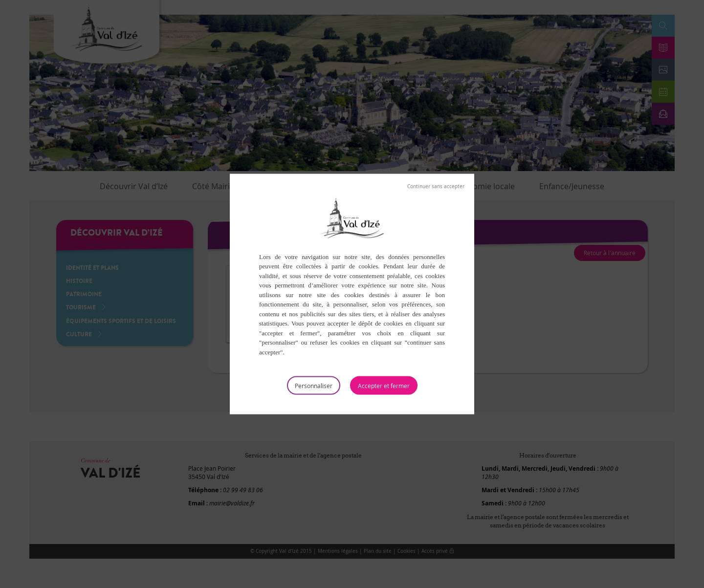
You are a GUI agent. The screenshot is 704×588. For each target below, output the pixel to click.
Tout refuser (436, 186)
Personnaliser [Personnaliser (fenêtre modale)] (314, 386)
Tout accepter (384, 386)
